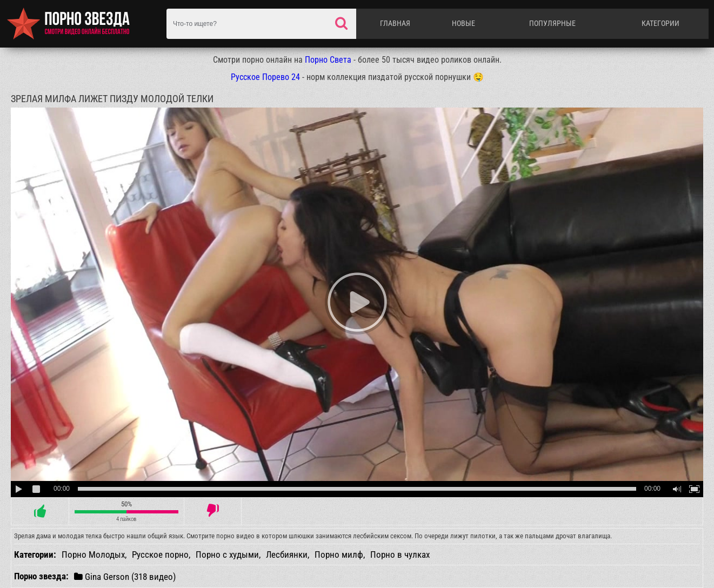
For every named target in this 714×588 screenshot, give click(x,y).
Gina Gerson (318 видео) (125, 576)
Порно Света (328, 60)
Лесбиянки (287, 554)
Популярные (552, 23)
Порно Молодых (93, 554)
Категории (660, 23)
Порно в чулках (400, 554)
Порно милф (339, 554)
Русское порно (160, 554)
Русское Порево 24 (265, 77)
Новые (463, 23)
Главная (395, 23)
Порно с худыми (227, 554)
